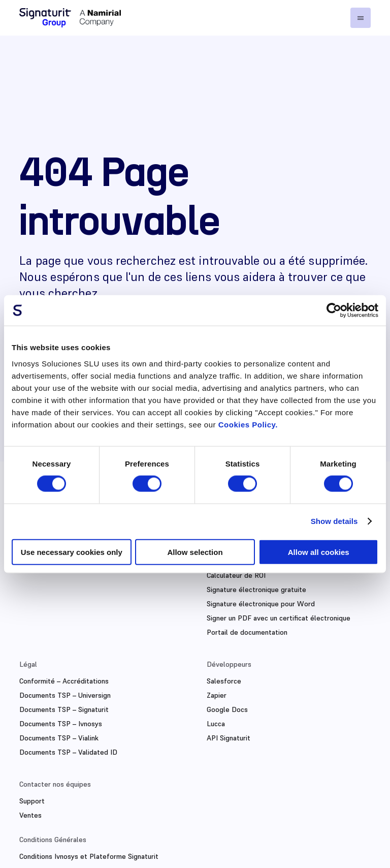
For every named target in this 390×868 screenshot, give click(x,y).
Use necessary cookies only (72, 552)
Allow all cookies (319, 552)
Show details (334, 521)
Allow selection (195, 552)
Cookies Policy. (248, 424)
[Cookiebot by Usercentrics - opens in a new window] (334, 311)
